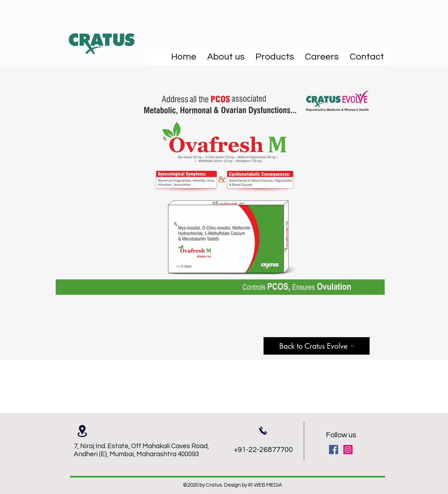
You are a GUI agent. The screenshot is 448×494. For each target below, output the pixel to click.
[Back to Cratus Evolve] (317, 346)
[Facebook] (334, 450)
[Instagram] (348, 450)
